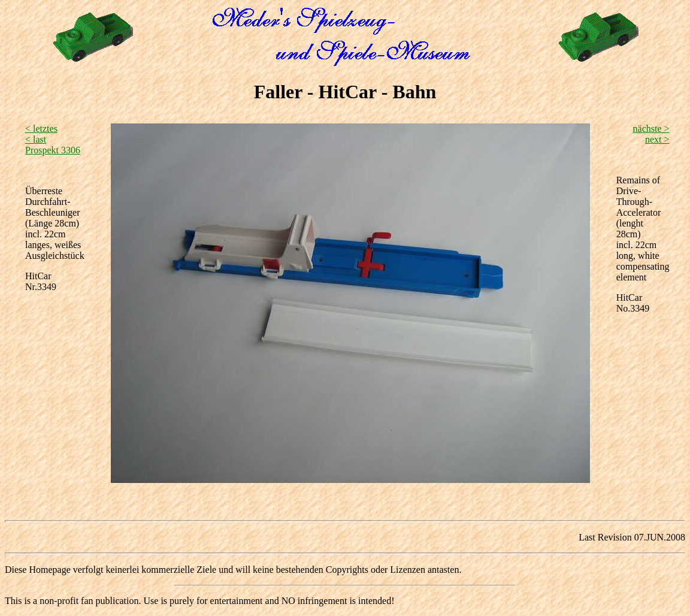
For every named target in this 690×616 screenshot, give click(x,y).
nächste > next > (651, 134)
